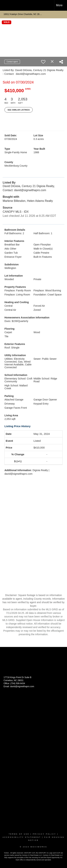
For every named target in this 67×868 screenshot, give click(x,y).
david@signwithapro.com (22, 686)
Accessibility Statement (22, 837)
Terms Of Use (19, 834)
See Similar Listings (19, 110)
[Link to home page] (6, 5)
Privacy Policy (44, 834)
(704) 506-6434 (18, 683)
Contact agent (12, 62)
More (59, 5)
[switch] (43, 62)
